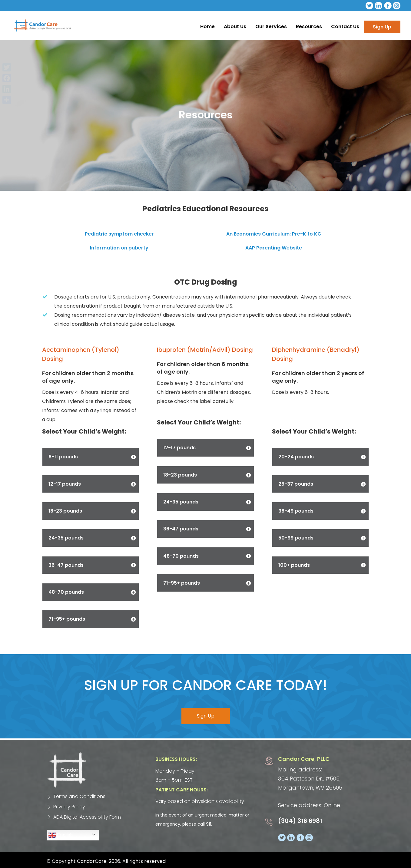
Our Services (271, 26)
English (61, 835)
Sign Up (382, 27)
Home (207, 26)
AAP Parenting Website (274, 248)
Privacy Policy (69, 807)
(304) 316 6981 (300, 821)
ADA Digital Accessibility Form (87, 817)
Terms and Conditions (79, 796)
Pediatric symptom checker (119, 234)
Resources (309, 26)
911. (209, 824)
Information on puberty (119, 248)
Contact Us (345, 26)
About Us (235, 26)
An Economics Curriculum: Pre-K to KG (274, 234)
